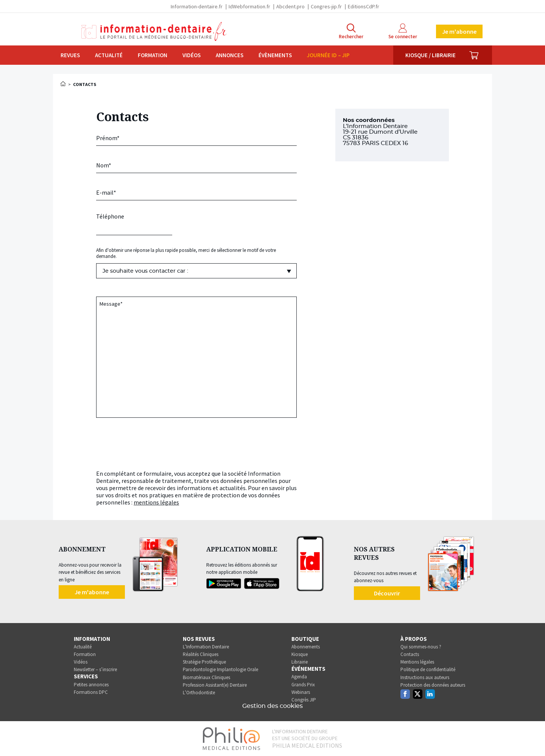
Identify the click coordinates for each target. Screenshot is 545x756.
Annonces (230, 55)
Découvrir (387, 593)
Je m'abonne (459, 31)
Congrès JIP (304, 700)
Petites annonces (91, 685)
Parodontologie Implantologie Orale (220, 669)
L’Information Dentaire (206, 647)
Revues (70, 55)
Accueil (64, 84)
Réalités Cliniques (201, 654)
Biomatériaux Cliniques (206, 677)
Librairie (300, 662)
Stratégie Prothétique (204, 662)
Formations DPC (91, 692)
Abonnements (306, 647)
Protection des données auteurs (433, 685)
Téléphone (110, 216)
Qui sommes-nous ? (421, 647)
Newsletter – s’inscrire (95, 669)
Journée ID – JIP (328, 55)
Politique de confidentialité (428, 669)
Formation (153, 55)
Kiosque (300, 654)
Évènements (275, 55)
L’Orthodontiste (199, 693)
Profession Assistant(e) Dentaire (215, 685)
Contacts (410, 654)
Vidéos (192, 55)
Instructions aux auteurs (425, 677)
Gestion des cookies (272, 706)
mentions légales (156, 502)
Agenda (299, 677)
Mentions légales (417, 662)
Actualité (109, 55)
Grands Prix (303, 685)
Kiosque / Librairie (431, 55)
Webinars (301, 692)
